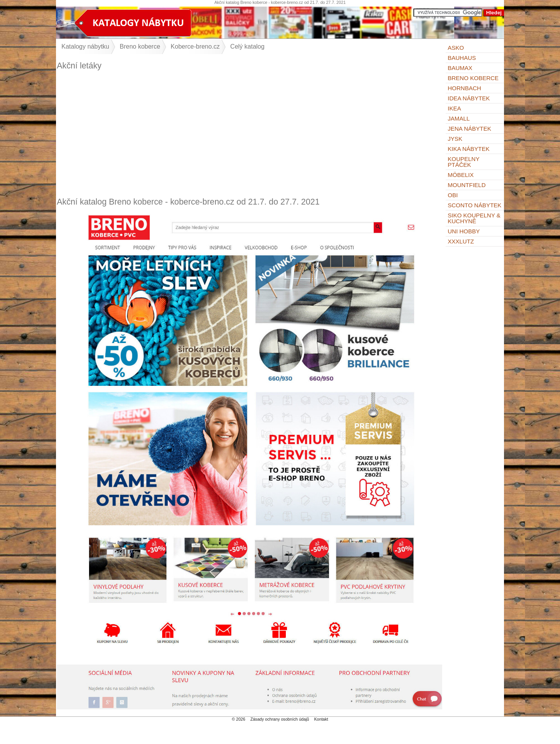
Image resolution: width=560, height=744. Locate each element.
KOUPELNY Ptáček (463, 162)
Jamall (459, 118)
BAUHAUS (462, 58)
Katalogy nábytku (85, 46)
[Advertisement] (249, 134)
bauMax (460, 68)
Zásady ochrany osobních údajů (280, 719)
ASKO (456, 48)
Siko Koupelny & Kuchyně (474, 218)
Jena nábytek (469, 129)
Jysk (455, 139)
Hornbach (464, 88)
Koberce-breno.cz (195, 46)
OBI (453, 195)
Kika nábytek (469, 149)
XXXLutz (461, 241)
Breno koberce (473, 78)
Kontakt (321, 719)
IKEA (454, 108)
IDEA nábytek (469, 98)
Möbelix (461, 175)
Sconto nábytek (474, 205)
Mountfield (467, 185)
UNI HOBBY (464, 231)
